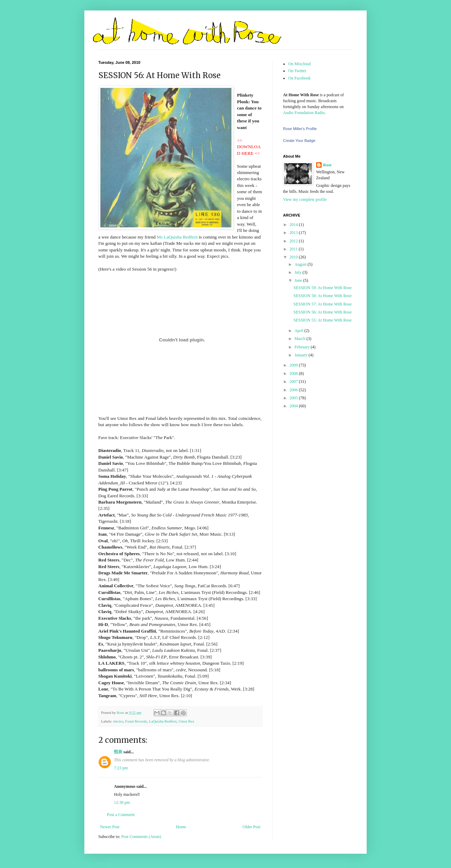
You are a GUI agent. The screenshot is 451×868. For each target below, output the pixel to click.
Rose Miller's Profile (300, 129)
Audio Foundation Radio (304, 113)
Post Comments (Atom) (141, 837)
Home (181, 827)
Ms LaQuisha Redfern (177, 237)
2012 (294, 241)
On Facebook (299, 78)
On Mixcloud (299, 64)
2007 (294, 382)
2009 (294, 365)
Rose (327, 165)
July (299, 272)
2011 (294, 249)
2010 (294, 257)
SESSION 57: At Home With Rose (323, 304)
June (299, 280)
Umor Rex (186, 721)
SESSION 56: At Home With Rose (323, 312)
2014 (294, 225)
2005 (294, 398)
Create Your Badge (299, 141)
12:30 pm (122, 802)
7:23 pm (121, 768)
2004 (294, 406)
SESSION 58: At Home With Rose (323, 296)
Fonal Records (136, 721)
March (300, 339)
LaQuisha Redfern (163, 721)
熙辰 (118, 752)
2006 (294, 390)
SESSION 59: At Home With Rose (323, 288)
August (301, 264)
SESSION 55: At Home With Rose (323, 320)
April (299, 331)
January (301, 355)
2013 (294, 233)
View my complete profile (305, 199)
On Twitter (297, 71)
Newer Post (110, 827)
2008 (294, 373)
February (303, 347)
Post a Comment (121, 815)
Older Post (251, 827)
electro (118, 721)
